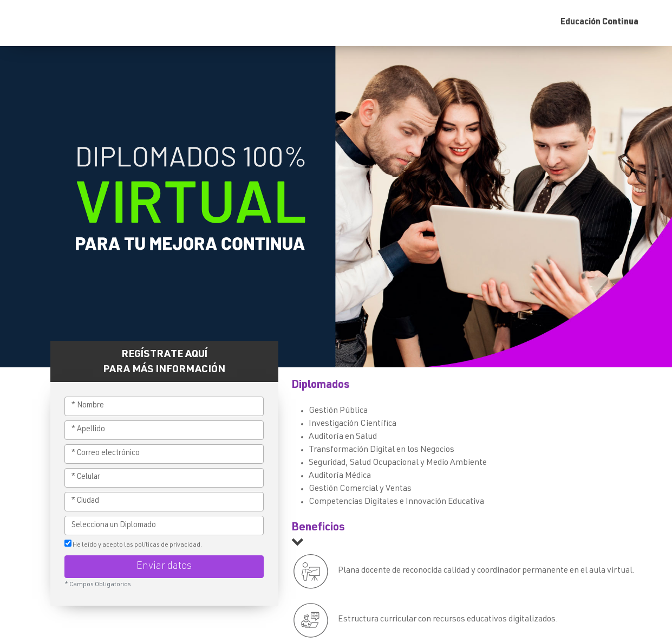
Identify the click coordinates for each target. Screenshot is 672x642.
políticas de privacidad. (168, 545)
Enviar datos (164, 566)
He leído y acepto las (133, 544)
